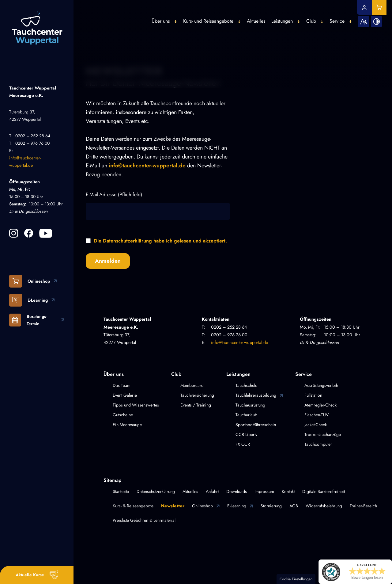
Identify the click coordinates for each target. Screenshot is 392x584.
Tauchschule (246, 385)
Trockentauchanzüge (323, 434)
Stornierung (271, 506)
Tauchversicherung (197, 395)
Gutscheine (123, 415)
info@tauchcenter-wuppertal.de (147, 166)
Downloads (237, 491)
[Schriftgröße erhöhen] (359, 15)
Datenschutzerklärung (156, 491)
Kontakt (288, 491)
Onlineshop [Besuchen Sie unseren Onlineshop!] (30, 281)
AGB (294, 506)
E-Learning (237, 506)
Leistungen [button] (277, 15)
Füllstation (313, 395)
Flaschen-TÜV (317, 415)
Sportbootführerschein (256, 425)
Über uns (114, 374)
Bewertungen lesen (367, 578)
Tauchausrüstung (250, 405)
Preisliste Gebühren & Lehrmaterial (144, 520)
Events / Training (196, 405)
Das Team (122, 385)
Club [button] (307, 15)
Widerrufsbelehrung (324, 506)
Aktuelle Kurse (30, 575)
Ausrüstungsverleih (321, 385)
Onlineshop (202, 506)
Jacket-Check (316, 425)
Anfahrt (212, 491)
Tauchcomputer (318, 444)
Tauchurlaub (246, 415)
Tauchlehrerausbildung (256, 395)
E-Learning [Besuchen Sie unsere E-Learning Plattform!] (28, 300)
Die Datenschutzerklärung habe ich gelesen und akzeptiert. (160, 241)
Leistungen (238, 374)
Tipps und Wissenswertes (136, 405)
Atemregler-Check (320, 405)
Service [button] (332, 15)
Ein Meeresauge (127, 425)
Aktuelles (251, 15)
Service (303, 374)
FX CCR (243, 444)
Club (176, 374)
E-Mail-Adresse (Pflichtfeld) (114, 195)
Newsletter (173, 506)
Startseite (121, 491)
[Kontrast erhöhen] (372, 15)
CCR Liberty (246, 434)
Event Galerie (125, 395)
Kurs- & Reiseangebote (133, 506)
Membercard (192, 385)
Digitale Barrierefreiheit (324, 491)
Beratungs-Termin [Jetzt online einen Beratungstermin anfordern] (28, 320)
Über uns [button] (156, 15)
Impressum (264, 491)
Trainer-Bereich (363, 506)
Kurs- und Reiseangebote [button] (204, 15)
